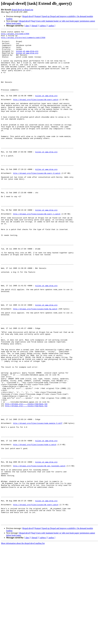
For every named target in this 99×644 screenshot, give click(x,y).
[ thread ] (34, 26)
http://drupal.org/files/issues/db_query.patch (36, 600)
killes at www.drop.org (27, 55)
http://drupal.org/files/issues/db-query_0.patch (37, 202)
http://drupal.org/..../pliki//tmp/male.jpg (26, 479)
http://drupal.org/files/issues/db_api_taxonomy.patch (39, 553)
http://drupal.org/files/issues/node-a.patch (35, 527)
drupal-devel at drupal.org (22, 10)
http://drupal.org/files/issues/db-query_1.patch (37, 251)
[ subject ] (43, 26)
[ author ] (51, 26)
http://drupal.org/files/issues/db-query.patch (36, 113)
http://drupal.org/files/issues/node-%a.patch (35, 365)
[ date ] (27, 26)
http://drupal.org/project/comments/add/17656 (23, 39)
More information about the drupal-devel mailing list (23, 642)
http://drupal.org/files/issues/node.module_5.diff (38, 502)
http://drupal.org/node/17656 (15, 34)
